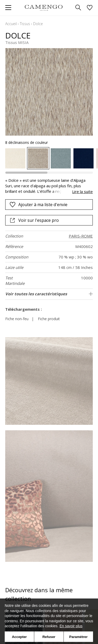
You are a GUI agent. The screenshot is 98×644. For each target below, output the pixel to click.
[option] (15, 158)
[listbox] (49, 158)
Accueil (11, 24)
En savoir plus (71, 626)
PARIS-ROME (81, 236)
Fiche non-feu (17, 319)
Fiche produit (49, 319)
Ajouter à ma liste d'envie (38, 205)
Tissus (25, 24)
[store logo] (44, 8)
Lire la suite (82, 191)
